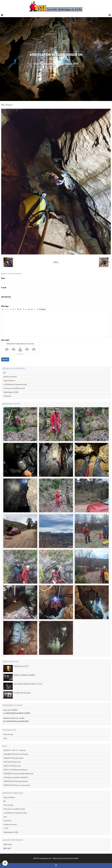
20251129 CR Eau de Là (12, 766)
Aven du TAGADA (10, 710)
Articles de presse (10, 377)
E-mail (4, 288)
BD (5, 373)
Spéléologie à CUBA (11, 392)
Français (8, 844)
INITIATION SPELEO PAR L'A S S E (28, 684)
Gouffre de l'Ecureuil (22, 693)
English (7, 848)
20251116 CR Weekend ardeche (15, 770)
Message (5, 306)
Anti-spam (5, 340)
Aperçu (42, 309)
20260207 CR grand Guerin (13, 758)
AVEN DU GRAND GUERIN (24, 675)
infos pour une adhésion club (14, 388)
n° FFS (6, 828)
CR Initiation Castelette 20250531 (16, 777)
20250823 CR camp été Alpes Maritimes (19, 774)
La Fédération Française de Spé (15, 384)
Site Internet (6, 297)
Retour (56, 262)
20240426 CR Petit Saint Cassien (16, 781)
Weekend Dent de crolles (14, 718)
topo (5, 738)
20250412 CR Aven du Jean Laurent (17, 785)
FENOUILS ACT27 (21, 666)
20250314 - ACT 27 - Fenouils (14, 750)
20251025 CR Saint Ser (12, 762)
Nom (3, 278)
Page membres (9, 381)
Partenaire (7, 396)
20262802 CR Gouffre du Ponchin (16, 754)
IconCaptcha (20, 354)
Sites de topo (8, 734)
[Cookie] (5, 863)
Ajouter (5, 359)
